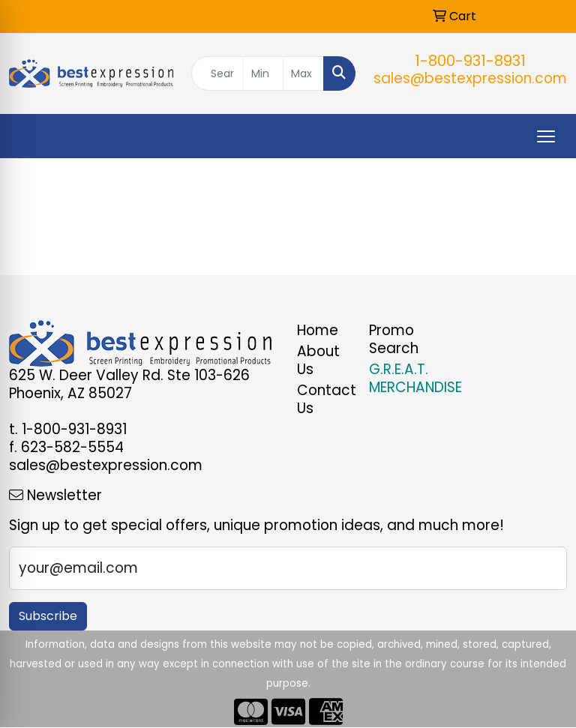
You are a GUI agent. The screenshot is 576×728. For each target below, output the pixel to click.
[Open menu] (546, 136)
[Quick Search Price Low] (264, 73)
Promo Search (394, 339)
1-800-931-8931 (470, 61)
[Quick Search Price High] (303, 73)
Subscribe (48, 616)
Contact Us (324, 399)
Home (318, 330)
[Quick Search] (217, 73)
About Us (318, 360)
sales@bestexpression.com (470, 78)
